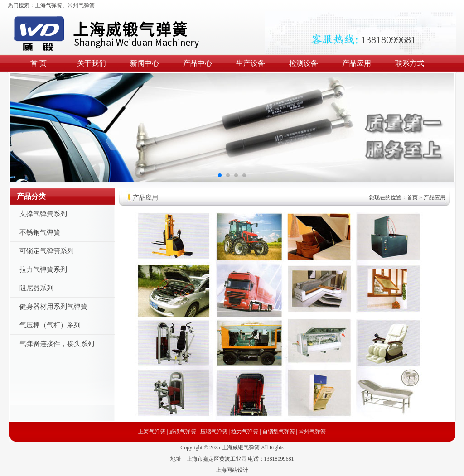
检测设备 (304, 63)
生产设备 (251, 63)
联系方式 (410, 63)
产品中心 (198, 63)
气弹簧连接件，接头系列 (57, 344)
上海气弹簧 (48, 5)
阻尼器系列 (36, 288)
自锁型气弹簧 (279, 432)
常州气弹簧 (81, 5)
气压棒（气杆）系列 (50, 325)
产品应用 (357, 63)
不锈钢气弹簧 (40, 232)
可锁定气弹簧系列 (47, 251)
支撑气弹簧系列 (43, 214)
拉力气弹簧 (245, 432)
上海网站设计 (232, 470)
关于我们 (92, 63)
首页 (412, 197)
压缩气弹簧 (214, 432)
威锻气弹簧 (183, 432)
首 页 (39, 63)
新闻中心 (145, 63)
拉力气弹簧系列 (43, 269)
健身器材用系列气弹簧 (53, 307)
